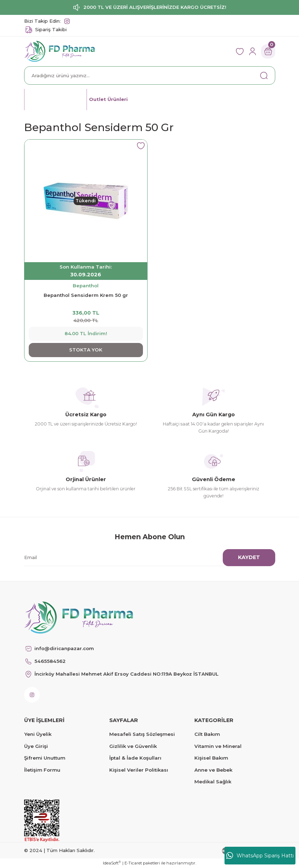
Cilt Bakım (207, 734)
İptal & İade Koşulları (135, 758)
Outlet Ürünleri (109, 99)
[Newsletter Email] (145, 558)
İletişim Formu (42, 770)
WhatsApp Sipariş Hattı (260, 856)
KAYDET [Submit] (249, 557)
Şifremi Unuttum (45, 758)
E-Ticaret (133, 863)
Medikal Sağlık (213, 782)
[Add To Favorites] (141, 146)
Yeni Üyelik (38, 734)
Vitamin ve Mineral (218, 746)
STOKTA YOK (86, 350)
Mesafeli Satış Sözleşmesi (142, 734)
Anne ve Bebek (213, 770)
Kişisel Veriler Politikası (139, 770)
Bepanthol (86, 286)
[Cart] (268, 51)
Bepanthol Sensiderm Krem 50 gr (86, 295)
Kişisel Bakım (211, 758)
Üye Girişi (36, 746)
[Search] (150, 75)
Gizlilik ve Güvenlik (133, 746)
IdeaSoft (112, 863)
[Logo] (60, 51)
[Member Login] (253, 51)
